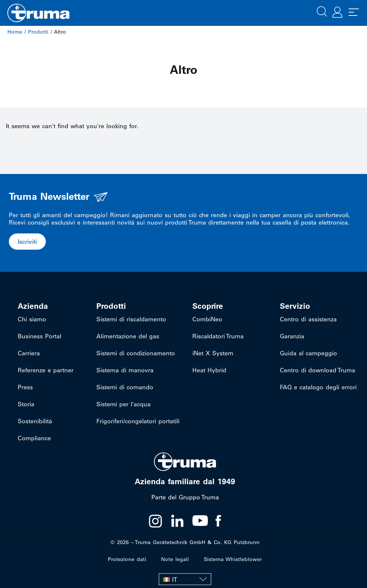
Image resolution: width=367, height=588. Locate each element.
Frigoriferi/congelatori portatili (138, 421)
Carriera (29, 353)
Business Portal (40, 336)
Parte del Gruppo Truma (185, 497)
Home (15, 32)
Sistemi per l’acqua (124, 404)
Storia (26, 404)
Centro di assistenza (308, 319)
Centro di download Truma (318, 370)
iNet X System (213, 353)
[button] (322, 11)
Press (25, 387)
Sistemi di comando (125, 387)
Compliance (34, 438)
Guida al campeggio (308, 353)
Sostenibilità (35, 421)
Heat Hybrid (209, 370)
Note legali (175, 559)
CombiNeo (207, 319)
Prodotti (38, 32)
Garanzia (292, 336)
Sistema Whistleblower (233, 559)
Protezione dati (127, 559)
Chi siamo (32, 319)
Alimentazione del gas (128, 336)
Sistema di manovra (125, 370)
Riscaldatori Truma (218, 336)
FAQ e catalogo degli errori (318, 387)
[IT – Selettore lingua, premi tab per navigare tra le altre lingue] (185, 579)
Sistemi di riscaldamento (131, 319)
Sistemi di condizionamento (136, 353)
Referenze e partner (46, 370)
